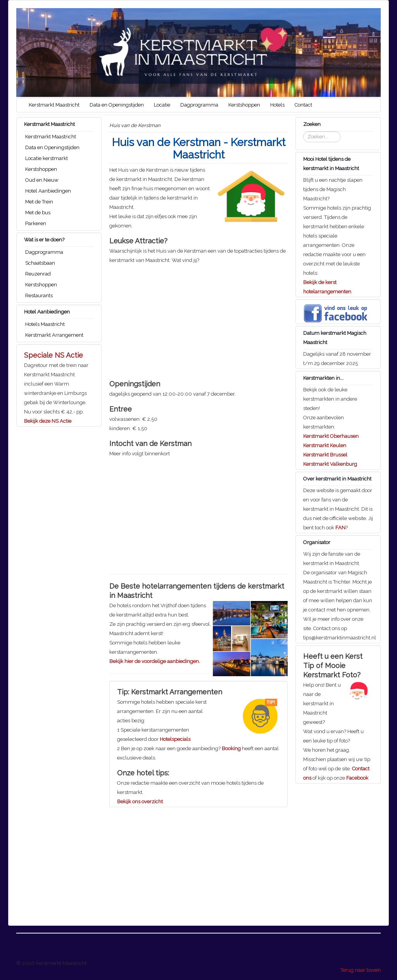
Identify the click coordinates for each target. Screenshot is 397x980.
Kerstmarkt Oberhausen (331, 436)
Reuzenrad (38, 274)
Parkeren (36, 223)
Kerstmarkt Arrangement (54, 335)
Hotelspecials (175, 739)
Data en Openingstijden (117, 105)
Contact (303, 105)
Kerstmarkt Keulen (325, 445)
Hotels (277, 105)
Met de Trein (39, 202)
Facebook (357, 778)
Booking (231, 748)
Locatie (162, 105)
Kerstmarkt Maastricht (54, 105)
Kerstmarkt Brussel (325, 455)
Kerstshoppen (244, 105)
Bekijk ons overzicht (140, 802)
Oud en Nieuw (42, 180)
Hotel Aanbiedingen (48, 191)
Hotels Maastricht (45, 324)
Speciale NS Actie (54, 355)
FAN (340, 528)
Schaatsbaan (40, 263)
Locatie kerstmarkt (47, 158)
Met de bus (38, 213)
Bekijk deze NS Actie (48, 421)
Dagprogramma (199, 105)
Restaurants (39, 295)
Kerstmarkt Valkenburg (330, 464)
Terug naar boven (361, 970)
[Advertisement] (198, 319)
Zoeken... (303, 132)
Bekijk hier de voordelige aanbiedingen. (155, 661)
